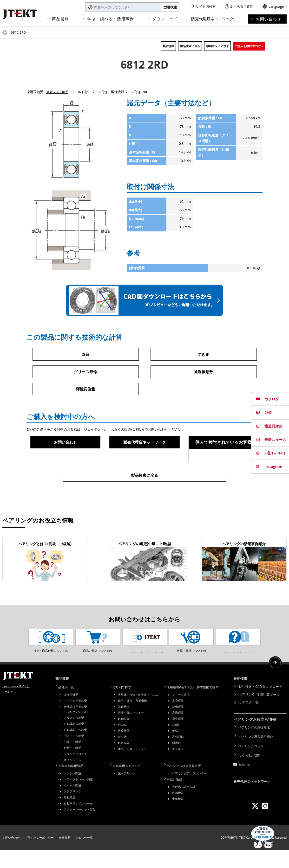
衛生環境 (178, 737)
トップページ (5, 32)
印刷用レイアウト (217, 46)
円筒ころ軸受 (72, 760)
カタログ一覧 (249, 721)
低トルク (178, 767)
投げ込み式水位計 (184, 804)
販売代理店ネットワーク (212, 19)
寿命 (85, 354)
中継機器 (178, 816)
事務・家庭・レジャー (132, 767)
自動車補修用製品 (74, 784)
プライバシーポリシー (39, 855)
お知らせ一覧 (84, 855)
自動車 (122, 743)
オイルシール (72, 778)
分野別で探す (125, 706)
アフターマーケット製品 (80, 827)
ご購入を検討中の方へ (249, 46)
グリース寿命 (85, 372)
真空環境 (178, 719)
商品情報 (60, 19)
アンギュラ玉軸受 (75, 719)
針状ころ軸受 (72, 766)
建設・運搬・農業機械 (132, 719)
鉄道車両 (124, 761)
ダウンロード (165, 19)
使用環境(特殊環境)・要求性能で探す (197, 706)
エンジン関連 (72, 791)
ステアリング (72, 809)
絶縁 (175, 749)
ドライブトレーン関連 (78, 797)
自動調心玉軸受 (74, 742)
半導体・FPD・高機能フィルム (138, 713)
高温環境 (178, 731)
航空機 (122, 755)
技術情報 (241, 698)
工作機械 (124, 725)
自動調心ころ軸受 (75, 748)
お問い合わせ (269, 19)
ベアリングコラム (252, 761)
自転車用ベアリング (130, 784)
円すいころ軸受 (74, 754)
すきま (204, 354)
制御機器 (178, 810)
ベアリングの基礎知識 (255, 746)
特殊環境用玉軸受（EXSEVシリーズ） (77, 728)
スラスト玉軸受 (74, 736)
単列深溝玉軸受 (58, 92)
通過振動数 (204, 372)
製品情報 (168, 46)
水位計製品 (177, 796)
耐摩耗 (177, 761)
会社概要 (65, 855)
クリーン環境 (181, 713)
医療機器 (124, 749)
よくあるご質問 (242, 6)
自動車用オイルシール (78, 821)
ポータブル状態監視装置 (187, 784)
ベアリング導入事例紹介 (257, 754)
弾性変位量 (85, 390)
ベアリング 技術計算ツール (259, 713)
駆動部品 (70, 815)
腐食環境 (178, 725)
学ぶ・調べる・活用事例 (111, 19)
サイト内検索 (206, 6)
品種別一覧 (69, 706)
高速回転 (178, 755)
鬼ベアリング (127, 791)
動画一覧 (245, 777)
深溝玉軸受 (71, 713)
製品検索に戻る (190, 46)
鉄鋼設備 (124, 737)
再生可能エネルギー (131, 731)
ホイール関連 (72, 803)
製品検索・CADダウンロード (260, 706)
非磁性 (177, 743)
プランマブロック (75, 772)
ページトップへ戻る (275, 684)
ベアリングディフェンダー (190, 791)
